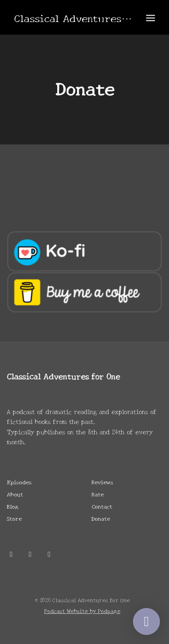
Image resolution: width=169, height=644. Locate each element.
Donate (101, 518)
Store (14, 518)
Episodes (19, 482)
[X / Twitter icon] (11, 554)
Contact (102, 506)
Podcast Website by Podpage (82, 610)
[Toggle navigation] (151, 17)
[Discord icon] (30, 554)
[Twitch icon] (49, 554)
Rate (98, 494)
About (15, 494)
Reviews (102, 482)
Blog (13, 506)
